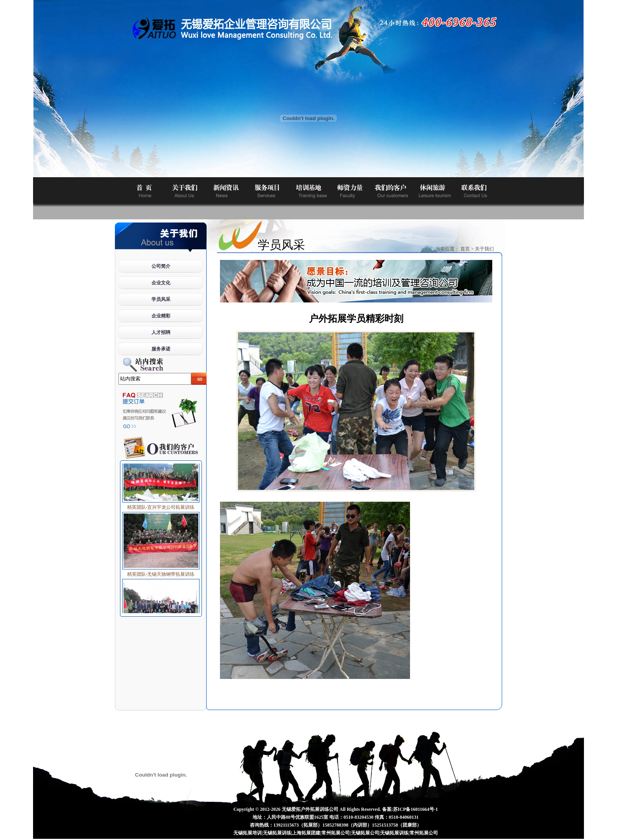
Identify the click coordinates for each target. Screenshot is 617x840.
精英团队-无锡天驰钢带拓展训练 (161, 572)
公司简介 (161, 266)
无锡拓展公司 (365, 833)
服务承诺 (161, 349)
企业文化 (161, 283)
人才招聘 (161, 332)
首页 (465, 249)
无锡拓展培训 (248, 833)
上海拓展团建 (306, 833)
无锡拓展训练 (277, 833)
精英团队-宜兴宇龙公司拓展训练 (161, 505)
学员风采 (161, 299)
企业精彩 (161, 316)
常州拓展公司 (336, 833)
